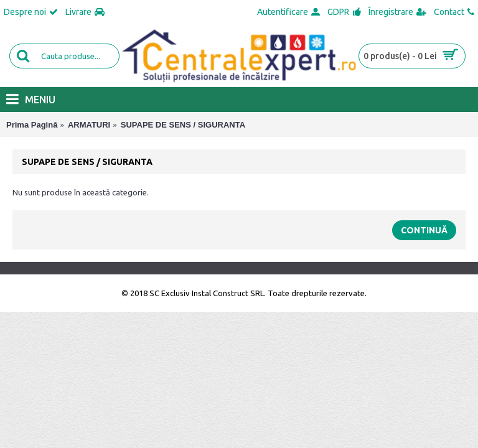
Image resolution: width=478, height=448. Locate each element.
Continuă (424, 230)
